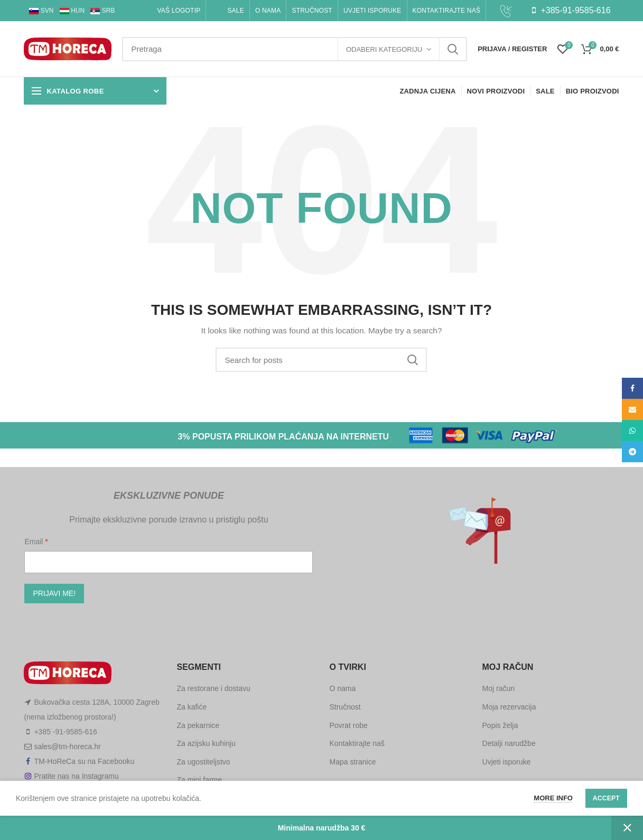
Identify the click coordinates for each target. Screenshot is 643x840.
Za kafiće (192, 707)
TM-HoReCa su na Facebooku (84, 761)
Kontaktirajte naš (357, 743)
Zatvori (627, 828)
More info (553, 798)
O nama (342, 688)
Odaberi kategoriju (384, 49)
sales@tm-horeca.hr (67, 746)
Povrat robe (348, 725)
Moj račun (498, 688)
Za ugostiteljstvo (203, 762)
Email (35, 542)
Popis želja (500, 725)
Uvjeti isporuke (507, 762)
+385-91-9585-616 (571, 10)
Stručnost (345, 707)
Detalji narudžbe (509, 743)
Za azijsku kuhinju (206, 743)
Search (453, 49)
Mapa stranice (352, 762)
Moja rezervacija (509, 707)
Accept (606, 798)
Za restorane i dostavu (213, 688)
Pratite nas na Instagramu (76, 776)
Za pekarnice (198, 725)
